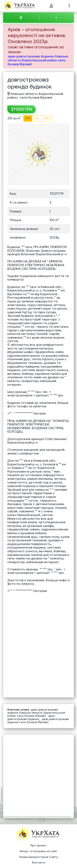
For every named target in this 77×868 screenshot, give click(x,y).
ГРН (28, 118)
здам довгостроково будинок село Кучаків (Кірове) (38, 721)
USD (37, 118)
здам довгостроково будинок (31, 717)
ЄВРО (47, 118)
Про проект (38, 845)
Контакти (39, 862)
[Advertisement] (38, 773)
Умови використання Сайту (38, 857)
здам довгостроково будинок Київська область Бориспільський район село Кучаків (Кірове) (38, 60)
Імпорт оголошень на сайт (39, 851)
